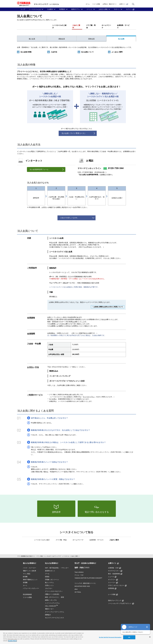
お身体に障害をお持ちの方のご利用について (108, 304)
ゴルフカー (49, 586)
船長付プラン (76, 9)
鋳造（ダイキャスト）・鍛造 (54, 595)
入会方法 (54, 50)
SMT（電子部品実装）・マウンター (57, 565)
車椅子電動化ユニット (30, 577)
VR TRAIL (78, 590)
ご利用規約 (38, 630)
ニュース (112, 574)
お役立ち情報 (103, 9)
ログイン (130, 9)
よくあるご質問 (117, 50)
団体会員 (91, 37)
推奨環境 (52, 630)
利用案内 (62, 9)
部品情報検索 (27, 592)
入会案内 (50, 9)
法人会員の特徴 (26, 50)
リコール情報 (96, 4)
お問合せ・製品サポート (110, 4)
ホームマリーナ (107, 25)
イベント (89, 9)
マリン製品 (40, 554)
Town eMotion (79, 570)
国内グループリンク (116, 598)
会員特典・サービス (124, 25)
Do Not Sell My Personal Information (110, 637)
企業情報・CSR (115, 565)
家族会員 (62, 37)
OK (129, 637)
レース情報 (113, 592)
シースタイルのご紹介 (59, 25)
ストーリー (113, 580)
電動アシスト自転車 (30, 568)
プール (47, 571)
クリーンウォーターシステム (54, 609)
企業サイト (124, 4)
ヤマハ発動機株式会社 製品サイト (26, 554)
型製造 (47, 574)
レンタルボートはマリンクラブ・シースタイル (57, 554)
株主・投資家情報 (115, 571)
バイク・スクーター (30, 565)
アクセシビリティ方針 (111, 630)
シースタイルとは (35, 9)
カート (25, 583)
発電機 (25, 580)
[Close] (150, 637)
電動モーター (49, 607)
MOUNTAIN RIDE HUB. (82, 584)
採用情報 (112, 586)
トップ (23, 9)
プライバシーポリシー (70, 630)
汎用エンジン (49, 583)
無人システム (49, 580)
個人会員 (32, 37)
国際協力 (48, 612)
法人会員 (121, 37)
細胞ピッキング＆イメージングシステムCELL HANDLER (52, 601)
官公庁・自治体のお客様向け (85, 561)
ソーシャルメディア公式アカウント (121, 601)
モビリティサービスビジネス (54, 615)
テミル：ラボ (79, 573)
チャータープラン (89, 394)
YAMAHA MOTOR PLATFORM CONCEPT (88, 576)
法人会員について (87, 50)
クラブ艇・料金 (91, 25)
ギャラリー (113, 577)
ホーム (88, 4)
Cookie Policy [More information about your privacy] (12, 641)
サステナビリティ (115, 568)
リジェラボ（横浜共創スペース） (86, 581)
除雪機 (25, 574)
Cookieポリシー (91, 630)
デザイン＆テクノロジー (117, 583)
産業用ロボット (50, 568)
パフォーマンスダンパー (31, 586)
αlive (76, 587)
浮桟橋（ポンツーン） (52, 577)
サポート (117, 9)
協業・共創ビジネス (82, 565)
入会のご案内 (76, 25)
